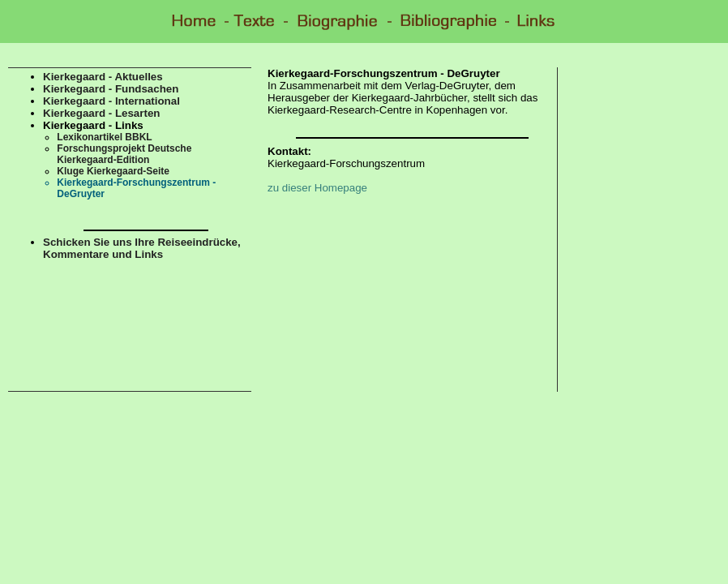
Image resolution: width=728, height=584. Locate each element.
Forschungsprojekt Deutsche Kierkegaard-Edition (124, 154)
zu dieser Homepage (317, 188)
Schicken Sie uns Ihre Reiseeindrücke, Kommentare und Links (142, 248)
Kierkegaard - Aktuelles (103, 77)
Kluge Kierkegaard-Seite (113, 171)
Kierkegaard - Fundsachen (111, 89)
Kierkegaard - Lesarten (101, 113)
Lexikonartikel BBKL (104, 137)
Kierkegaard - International (111, 101)
